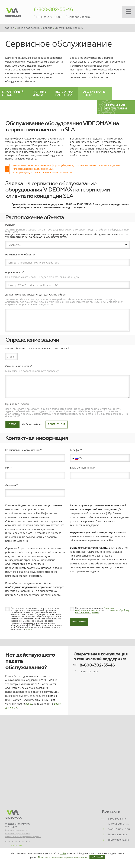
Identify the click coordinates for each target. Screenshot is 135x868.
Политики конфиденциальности (95, 609)
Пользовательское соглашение (17, 830)
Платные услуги (39, 93)
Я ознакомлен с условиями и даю (102, 610)
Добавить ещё (57, 424)
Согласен (97, 857)
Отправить (79, 622)
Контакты (111, 811)
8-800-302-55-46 (53, 10)
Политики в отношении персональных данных (63, 857)
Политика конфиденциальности (18, 833)
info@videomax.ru (118, 840)
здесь (29, 629)
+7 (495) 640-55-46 (118, 824)
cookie (63, 853)
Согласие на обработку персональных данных (23, 837)
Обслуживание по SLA (94, 93)
